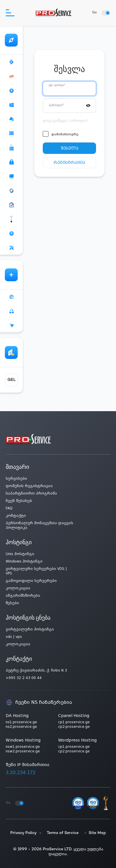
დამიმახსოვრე (65, 134)
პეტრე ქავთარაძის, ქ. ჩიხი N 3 (36, 670)
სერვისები (16, 479)
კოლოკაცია (18, 588)
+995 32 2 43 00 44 (24, 678)
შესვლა (70, 148)
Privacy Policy (24, 833)
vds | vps (14, 637)
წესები (12, 603)
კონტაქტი (16, 516)
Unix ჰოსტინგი (20, 554)
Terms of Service (63, 833)
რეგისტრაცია (69, 162)
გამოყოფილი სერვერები (31, 581)
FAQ (9, 508)
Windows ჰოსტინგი (24, 561)
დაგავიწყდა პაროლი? (65, 121)
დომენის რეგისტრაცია (29, 486)
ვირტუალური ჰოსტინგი (30, 629)
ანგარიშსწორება (23, 596)
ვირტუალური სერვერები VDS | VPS (36, 571)
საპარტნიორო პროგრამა (31, 493)
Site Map (97, 833)
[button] (88, 105)
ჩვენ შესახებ (19, 501)
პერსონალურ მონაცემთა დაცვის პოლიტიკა (39, 525)
